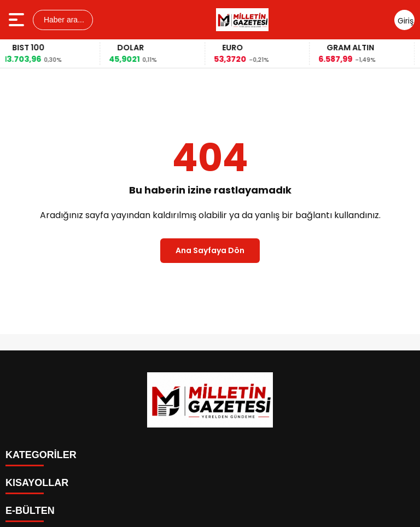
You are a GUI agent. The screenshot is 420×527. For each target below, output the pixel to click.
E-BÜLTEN (30, 511)
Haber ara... (63, 20)
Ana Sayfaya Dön (210, 250)
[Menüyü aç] (18, 20)
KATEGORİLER (41, 455)
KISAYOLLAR (37, 483)
